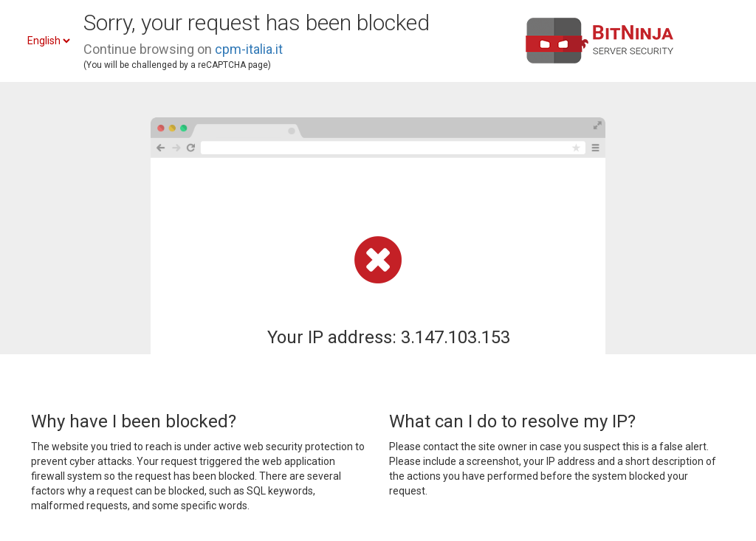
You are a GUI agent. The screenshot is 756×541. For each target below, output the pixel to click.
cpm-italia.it (249, 49)
